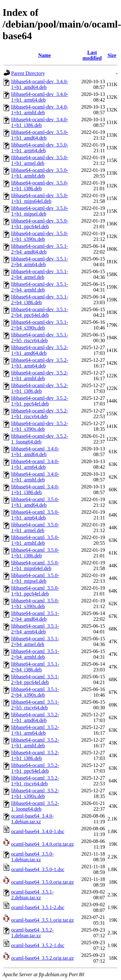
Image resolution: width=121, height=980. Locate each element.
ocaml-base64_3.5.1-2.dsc (38, 907)
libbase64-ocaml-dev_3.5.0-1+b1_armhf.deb (40, 173)
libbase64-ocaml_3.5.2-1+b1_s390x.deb (35, 793)
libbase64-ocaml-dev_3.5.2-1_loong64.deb (40, 439)
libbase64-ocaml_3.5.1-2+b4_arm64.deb (35, 629)
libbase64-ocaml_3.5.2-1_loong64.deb (35, 806)
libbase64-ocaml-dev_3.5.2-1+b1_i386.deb (40, 388)
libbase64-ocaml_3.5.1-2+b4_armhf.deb (35, 654)
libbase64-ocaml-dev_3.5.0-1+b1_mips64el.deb (40, 198)
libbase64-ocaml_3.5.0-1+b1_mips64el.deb (35, 565)
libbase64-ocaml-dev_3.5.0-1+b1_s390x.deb (40, 236)
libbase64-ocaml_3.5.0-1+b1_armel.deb (35, 528)
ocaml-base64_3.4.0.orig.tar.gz (43, 844)
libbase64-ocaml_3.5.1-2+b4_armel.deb (35, 641)
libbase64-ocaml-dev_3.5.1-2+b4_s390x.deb (40, 325)
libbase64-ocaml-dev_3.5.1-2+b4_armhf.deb (40, 287)
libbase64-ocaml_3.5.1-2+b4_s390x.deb (35, 692)
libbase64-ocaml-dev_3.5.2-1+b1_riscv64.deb (40, 414)
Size (112, 55)
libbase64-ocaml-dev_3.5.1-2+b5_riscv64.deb (40, 338)
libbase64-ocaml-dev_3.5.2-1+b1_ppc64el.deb (40, 401)
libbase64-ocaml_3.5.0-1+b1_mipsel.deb (35, 578)
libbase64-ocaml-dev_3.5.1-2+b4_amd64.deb (40, 249)
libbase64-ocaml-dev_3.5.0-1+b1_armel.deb (40, 160)
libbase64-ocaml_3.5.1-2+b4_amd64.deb (35, 616)
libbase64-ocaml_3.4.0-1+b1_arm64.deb (35, 464)
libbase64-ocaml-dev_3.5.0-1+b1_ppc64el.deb (40, 224)
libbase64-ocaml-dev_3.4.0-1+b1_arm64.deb (40, 97)
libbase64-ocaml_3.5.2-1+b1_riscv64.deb (35, 781)
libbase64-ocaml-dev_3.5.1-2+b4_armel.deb (40, 274)
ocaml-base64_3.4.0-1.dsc (38, 831)
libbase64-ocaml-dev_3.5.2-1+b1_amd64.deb (40, 350)
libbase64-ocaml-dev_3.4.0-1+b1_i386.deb (40, 122)
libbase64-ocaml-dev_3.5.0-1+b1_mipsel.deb (40, 211)
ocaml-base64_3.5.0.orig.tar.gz (43, 882)
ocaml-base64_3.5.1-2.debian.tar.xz (32, 895)
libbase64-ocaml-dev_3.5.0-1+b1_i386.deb (40, 186)
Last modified (92, 55)
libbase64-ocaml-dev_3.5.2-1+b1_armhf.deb (40, 376)
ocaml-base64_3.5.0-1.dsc (38, 869)
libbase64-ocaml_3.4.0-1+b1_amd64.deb (35, 452)
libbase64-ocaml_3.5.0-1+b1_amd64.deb (35, 502)
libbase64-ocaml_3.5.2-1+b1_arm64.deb (35, 730)
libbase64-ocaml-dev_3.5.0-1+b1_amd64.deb (40, 135)
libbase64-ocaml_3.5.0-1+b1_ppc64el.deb (35, 591)
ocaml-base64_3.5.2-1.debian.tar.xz (32, 933)
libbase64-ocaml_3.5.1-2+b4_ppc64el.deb (35, 679)
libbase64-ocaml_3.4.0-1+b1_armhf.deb (35, 477)
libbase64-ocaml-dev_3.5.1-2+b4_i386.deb (40, 300)
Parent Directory (28, 73)
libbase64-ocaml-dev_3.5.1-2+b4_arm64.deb (40, 262)
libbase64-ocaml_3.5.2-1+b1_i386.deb (35, 755)
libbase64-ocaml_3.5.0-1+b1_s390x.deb (35, 603)
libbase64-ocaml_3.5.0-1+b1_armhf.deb (35, 540)
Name (44, 55)
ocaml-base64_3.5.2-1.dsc (38, 945)
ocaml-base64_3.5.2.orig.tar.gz (43, 958)
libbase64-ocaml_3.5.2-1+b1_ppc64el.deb (35, 768)
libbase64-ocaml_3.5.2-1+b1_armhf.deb (35, 743)
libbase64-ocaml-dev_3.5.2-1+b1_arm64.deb (40, 363)
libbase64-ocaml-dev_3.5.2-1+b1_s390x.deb (40, 426)
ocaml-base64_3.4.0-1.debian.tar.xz (32, 819)
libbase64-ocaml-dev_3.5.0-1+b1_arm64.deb (40, 148)
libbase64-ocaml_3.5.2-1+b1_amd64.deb (35, 717)
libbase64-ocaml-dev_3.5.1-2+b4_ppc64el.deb (40, 312)
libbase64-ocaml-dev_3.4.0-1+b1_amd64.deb (40, 84)
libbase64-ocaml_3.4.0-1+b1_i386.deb (35, 490)
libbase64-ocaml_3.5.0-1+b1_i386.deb (35, 553)
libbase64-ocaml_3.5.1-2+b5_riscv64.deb (35, 705)
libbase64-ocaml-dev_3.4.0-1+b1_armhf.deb (40, 110)
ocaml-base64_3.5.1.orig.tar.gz (43, 920)
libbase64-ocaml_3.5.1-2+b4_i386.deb (35, 667)
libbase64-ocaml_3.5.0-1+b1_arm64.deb (35, 515)
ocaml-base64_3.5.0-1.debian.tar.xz (32, 857)
